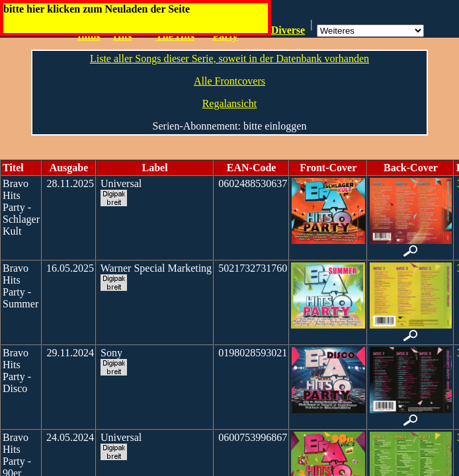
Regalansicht (230, 103)
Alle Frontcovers (230, 81)
